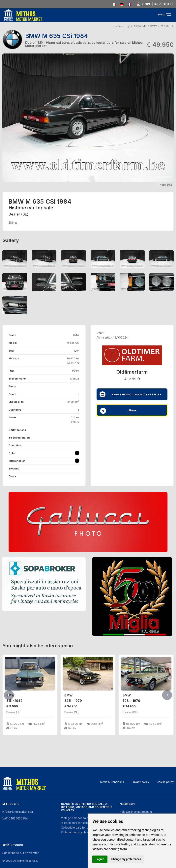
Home (117, 26)
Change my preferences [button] (126, 859)
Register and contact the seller (130, 394)
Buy (127, 26)
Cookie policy (165, 782)
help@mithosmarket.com (136, 812)
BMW (154, 26)
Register (164, 4)
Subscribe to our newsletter (21, 853)
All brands (140, 26)
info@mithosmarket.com (18, 812)
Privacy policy (140, 782)
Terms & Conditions (112, 782)
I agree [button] (100, 859)
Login (144, 4)
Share (118, 411)
